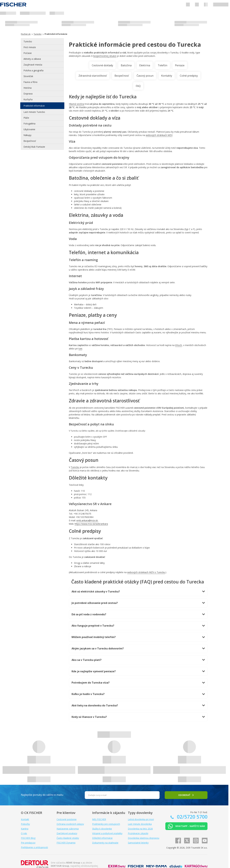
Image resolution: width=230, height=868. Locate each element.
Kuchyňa (28, 99)
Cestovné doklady (102, 65)
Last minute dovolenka (140, 824)
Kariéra (25, 829)
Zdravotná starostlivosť (93, 76)
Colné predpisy (189, 76)
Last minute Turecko (34, 112)
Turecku (75, 467)
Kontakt (25, 819)
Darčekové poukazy (67, 833)
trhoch (179, 345)
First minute (30, 47)
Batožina (126, 65)
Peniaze (180, 65)
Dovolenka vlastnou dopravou (144, 838)
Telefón (163, 65)
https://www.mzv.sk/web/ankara (91, 524)
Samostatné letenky (138, 843)
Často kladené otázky (68, 838)
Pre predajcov (28, 843)
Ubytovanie (29, 129)
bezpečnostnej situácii (105, 56)
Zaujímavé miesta (33, 65)
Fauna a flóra (30, 82)
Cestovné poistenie (67, 819)
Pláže (26, 118)
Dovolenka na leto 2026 (140, 829)
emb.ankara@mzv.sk (87, 520)
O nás (24, 833)
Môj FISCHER (99, 819)
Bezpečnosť (30, 141)
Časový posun (145, 76)
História (28, 88)
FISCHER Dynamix (66, 843)
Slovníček (28, 76)
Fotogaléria (29, 124)
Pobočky (25, 824)
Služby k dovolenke (102, 829)
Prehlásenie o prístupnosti (34, 847)
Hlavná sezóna (76, 104)
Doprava (28, 94)
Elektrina (145, 65)
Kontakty (167, 76)
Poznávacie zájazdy (138, 833)
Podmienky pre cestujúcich (106, 824)
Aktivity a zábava (32, 59)
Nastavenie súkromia (68, 829)
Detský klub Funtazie (34, 147)
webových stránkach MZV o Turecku (146, 572)
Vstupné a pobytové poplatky (107, 833)
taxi (80, 349)
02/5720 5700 (192, 817)
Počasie (28, 53)
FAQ (138, 86)
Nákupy (27, 135)
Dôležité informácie (102, 838)
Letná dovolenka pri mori (141, 819)
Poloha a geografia (33, 70)
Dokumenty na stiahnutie (105, 843)
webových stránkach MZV (159, 135)
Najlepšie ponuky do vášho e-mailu (42, 795)
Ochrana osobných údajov (70, 824)
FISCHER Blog (28, 838)
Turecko (28, 41)
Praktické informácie (34, 106)
